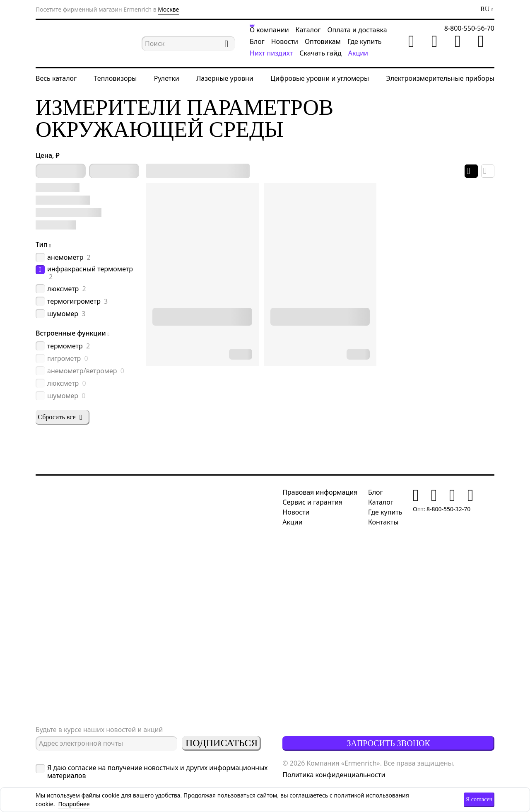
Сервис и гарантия (312, 502)
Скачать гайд (320, 53)
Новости (285, 41)
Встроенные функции (71, 333)
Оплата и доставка (357, 30)
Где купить (365, 41)
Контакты (383, 522)
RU (485, 9)
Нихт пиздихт (271, 53)
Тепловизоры (116, 78)
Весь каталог (56, 78)
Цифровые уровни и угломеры (320, 78)
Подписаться (222, 743)
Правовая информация (320, 492)
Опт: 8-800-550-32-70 (442, 509)
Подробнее (74, 804)
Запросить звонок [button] (388, 743)
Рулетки (167, 78)
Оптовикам (323, 41)
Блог (257, 41)
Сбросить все (61, 417)
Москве (168, 9)
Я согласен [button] (479, 799)
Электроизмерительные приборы (440, 78)
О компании (269, 30)
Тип (42, 244)
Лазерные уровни (225, 78)
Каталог (308, 30)
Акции (358, 53)
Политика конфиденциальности (334, 775)
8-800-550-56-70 (469, 28)
